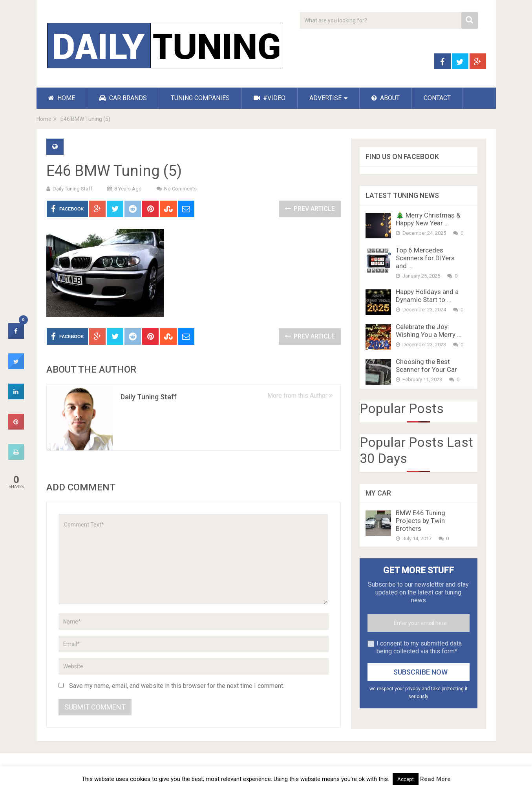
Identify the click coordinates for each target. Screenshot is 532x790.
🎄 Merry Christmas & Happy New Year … (428, 219)
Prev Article (310, 209)
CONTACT (437, 98)
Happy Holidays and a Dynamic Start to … (427, 296)
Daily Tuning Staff (72, 189)
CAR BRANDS (123, 98)
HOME (62, 98)
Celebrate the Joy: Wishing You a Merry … (429, 331)
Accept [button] (406, 779)
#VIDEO (270, 98)
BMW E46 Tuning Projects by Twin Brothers (420, 521)
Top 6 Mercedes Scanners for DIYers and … (425, 258)
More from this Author (300, 396)
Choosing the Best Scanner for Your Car (426, 366)
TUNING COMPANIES (200, 98)
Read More (435, 779)
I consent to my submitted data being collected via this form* (419, 647)
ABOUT (386, 98)
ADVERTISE (325, 98)
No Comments (180, 189)
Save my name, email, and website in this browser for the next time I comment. (177, 686)
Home (44, 119)
